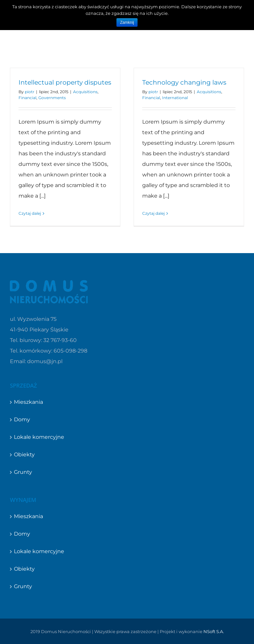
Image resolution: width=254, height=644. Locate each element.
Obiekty (24, 455)
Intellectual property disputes (65, 82)
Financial (27, 98)
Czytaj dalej (30, 213)
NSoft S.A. (214, 631)
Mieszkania (28, 402)
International (175, 98)
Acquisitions (85, 92)
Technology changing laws (184, 82)
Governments (52, 98)
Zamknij (127, 22)
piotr (30, 92)
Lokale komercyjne (39, 437)
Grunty (23, 472)
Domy (22, 419)
